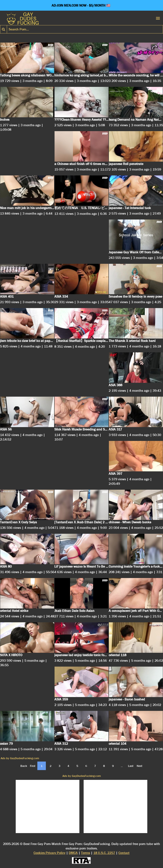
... (122, 766)
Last (131, 766)
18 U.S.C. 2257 (104, 853)
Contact (124, 853)
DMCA (73, 853)
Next (140, 766)
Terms (86, 853)
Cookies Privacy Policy (49, 853)
